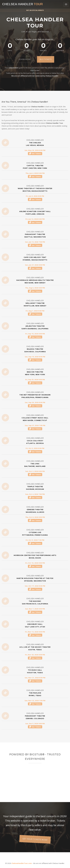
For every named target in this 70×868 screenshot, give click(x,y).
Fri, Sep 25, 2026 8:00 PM (35, 379)
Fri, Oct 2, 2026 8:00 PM (35, 448)
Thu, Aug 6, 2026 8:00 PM (35, 288)
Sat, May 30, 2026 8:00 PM (35, 150)
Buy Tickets (46, 59)
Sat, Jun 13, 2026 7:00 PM (35, 242)
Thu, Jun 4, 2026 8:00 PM (35, 173)
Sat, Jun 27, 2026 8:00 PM (35, 265)
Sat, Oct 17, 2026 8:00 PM (35, 586)
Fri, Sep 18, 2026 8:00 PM (35, 334)
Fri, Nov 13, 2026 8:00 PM (35, 632)
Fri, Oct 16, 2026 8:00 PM (35, 563)
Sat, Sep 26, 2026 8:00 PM (35, 402)
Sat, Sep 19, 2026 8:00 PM (35, 357)
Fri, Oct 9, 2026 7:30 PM (35, 540)
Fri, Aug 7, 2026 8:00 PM (35, 311)
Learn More (25, 59)
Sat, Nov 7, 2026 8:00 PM (35, 609)
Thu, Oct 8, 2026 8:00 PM (35, 517)
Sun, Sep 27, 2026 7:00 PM (35, 425)
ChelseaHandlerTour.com (22, 863)
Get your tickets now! (35, 839)
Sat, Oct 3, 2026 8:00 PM (35, 471)
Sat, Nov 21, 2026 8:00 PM (35, 678)
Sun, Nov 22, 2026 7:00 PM (35, 700)
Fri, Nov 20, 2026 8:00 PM (35, 655)
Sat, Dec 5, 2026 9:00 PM (35, 723)
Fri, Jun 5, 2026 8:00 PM (35, 196)
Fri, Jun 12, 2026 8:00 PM (35, 219)
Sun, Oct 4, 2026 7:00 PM (35, 494)
